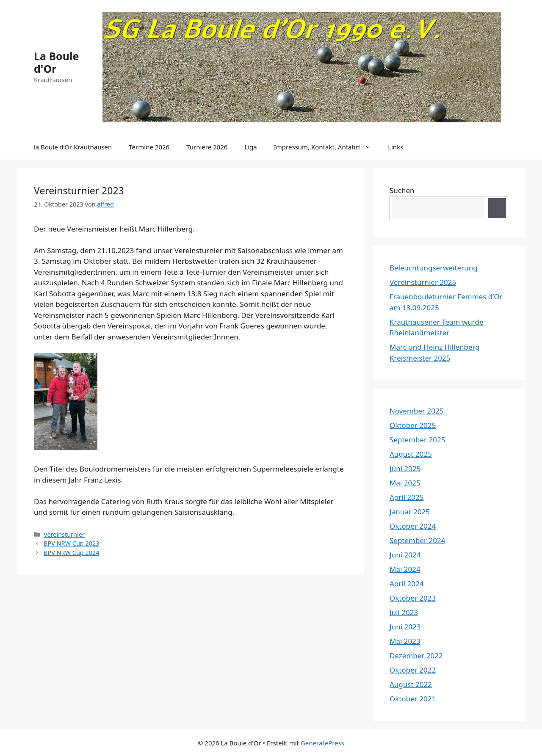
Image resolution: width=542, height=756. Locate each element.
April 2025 (406, 497)
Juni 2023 (405, 627)
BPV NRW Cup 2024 (71, 553)
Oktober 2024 (413, 526)
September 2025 (417, 440)
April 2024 (406, 584)
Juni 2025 (405, 468)
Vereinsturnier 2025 (423, 282)
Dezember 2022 (416, 655)
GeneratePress (322, 743)
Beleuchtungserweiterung (434, 268)
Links (395, 147)
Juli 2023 (404, 612)
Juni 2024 (405, 555)
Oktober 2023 (413, 598)
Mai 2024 (405, 569)
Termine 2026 (149, 147)
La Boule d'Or (56, 62)
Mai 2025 (405, 483)
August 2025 (411, 454)
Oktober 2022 (413, 670)
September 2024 (417, 540)
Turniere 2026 (207, 147)
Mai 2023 (405, 641)
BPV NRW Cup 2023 (71, 543)
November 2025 (416, 411)
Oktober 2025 (413, 425)
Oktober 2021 (413, 699)
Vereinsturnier (64, 534)
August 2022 (411, 684)
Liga (250, 147)
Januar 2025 (410, 512)
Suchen (402, 190)
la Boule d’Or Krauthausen (73, 147)
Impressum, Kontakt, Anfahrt (327, 147)
